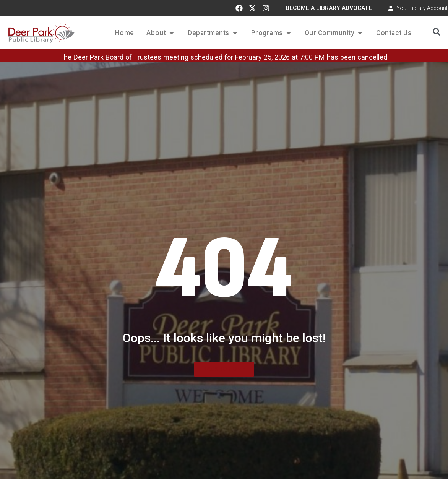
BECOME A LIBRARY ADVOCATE (329, 8)
